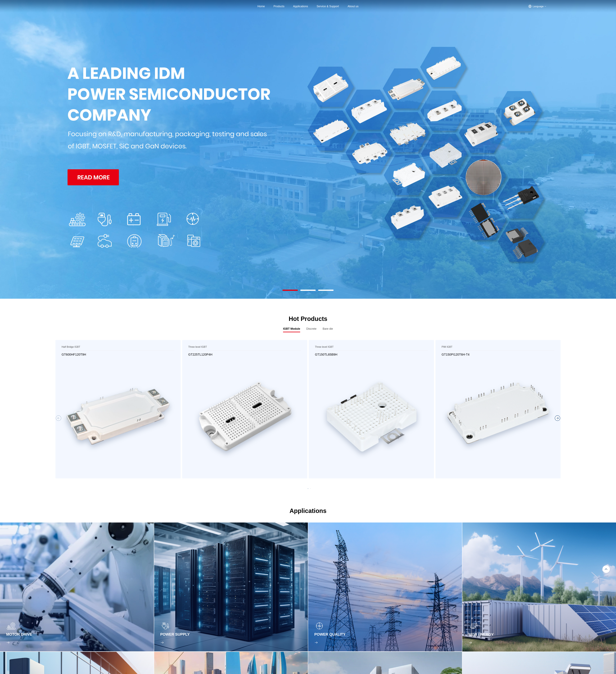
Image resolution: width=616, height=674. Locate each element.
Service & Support (328, 6)
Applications (301, 6)
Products (279, 6)
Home (261, 6)
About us (353, 6)
